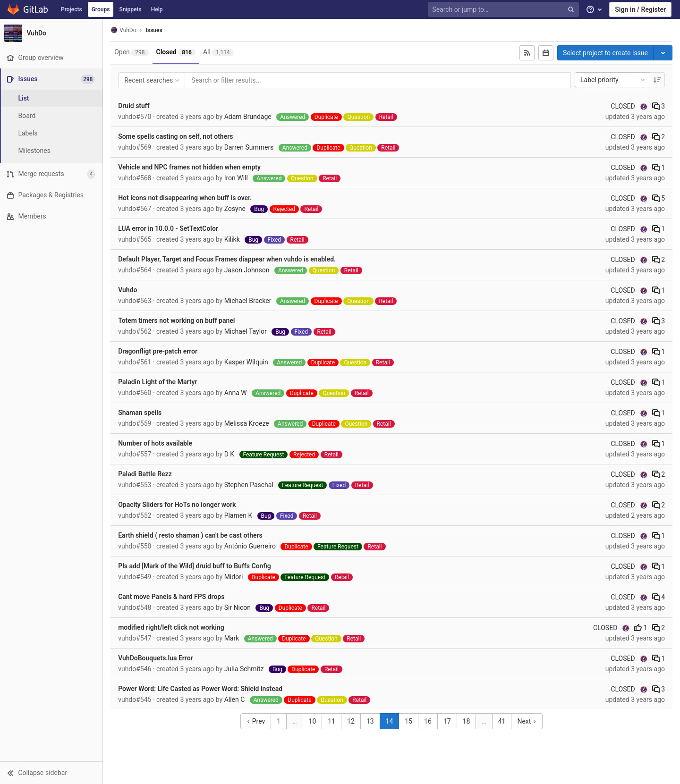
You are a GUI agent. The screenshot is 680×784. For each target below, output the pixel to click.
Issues (155, 30)
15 (409, 721)
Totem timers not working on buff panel (177, 320)
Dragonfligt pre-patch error (159, 351)
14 (390, 721)
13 (371, 721)
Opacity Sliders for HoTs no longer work (178, 505)
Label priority (613, 80)
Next (527, 721)
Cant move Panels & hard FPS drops (172, 597)
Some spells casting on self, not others (176, 136)
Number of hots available (156, 443)
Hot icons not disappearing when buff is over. (186, 198)
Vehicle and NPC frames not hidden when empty (190, 167)
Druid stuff (135, 106)
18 (467, 721)
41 (502, 721)
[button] (52, 773)
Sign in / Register (640, 9)
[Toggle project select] (663, 53)
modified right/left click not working (172, 627)
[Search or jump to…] (504, 10)
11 (332, 721)
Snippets (130, 9)
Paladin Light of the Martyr (158, 382)
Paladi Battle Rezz (146, 474)
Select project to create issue (605, 53)
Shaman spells (141, 413)
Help (157, 9)
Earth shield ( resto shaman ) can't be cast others (191, 535)
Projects (72, 9)
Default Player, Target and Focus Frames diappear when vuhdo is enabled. (228, 259)
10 (313, 721)
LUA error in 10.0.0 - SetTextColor (169, 228)
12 (351, 721)
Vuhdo (128, 290)
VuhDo (124, 30)
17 (448, 721)
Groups (101, 9)
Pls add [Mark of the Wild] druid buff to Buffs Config (195, 566)
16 (428, 721)
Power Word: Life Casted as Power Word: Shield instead (201, 689)
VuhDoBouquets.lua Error (157, 658)
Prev (256, 721)
